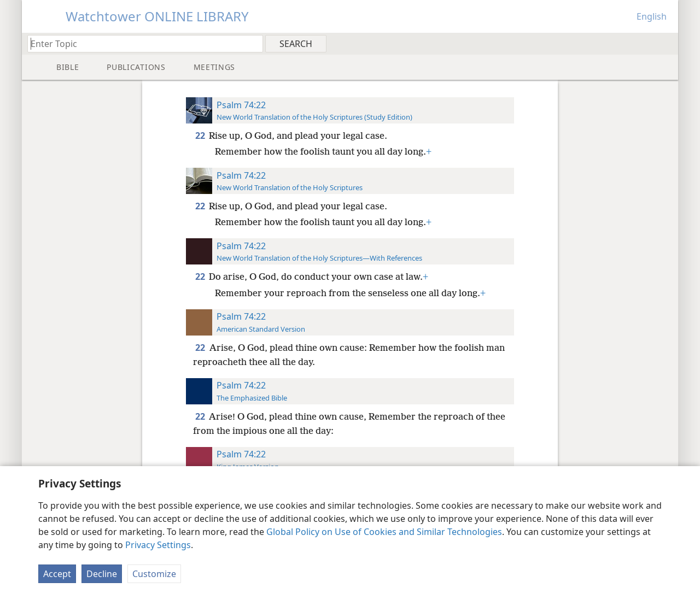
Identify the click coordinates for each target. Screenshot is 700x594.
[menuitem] (666, 43)
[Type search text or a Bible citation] (140, 43)
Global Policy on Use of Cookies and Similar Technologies (384, 532)
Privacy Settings (158, 545)
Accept (57, 574)
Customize (154, 574)
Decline (102, 574)
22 (201, 136)
